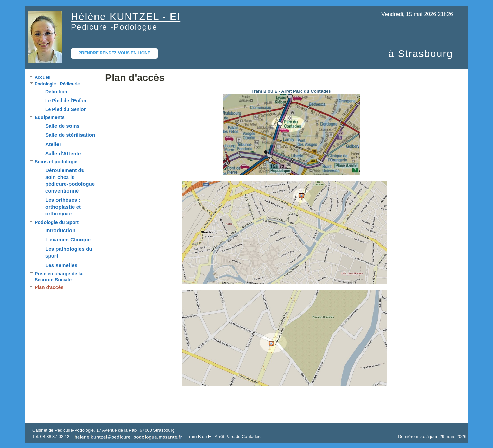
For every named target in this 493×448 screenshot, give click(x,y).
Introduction (60, 230)
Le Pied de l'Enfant (67, 101)
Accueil (42, 77)
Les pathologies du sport (69, 252)
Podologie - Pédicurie (57, 84)
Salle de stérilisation (70, 135)
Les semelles (61, 265)
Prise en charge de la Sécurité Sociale (59, 277)
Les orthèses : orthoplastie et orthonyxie (63, 207)
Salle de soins (62, 126)
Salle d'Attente (63, 153)
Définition (56, 92)
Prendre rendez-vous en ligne (114, 53)
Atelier (53, 144)
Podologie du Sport (57, 222)
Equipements (50, 117)
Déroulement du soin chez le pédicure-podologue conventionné (70, 180)
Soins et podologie (56, 162)
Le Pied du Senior (65, 109)
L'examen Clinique (68, 240)
